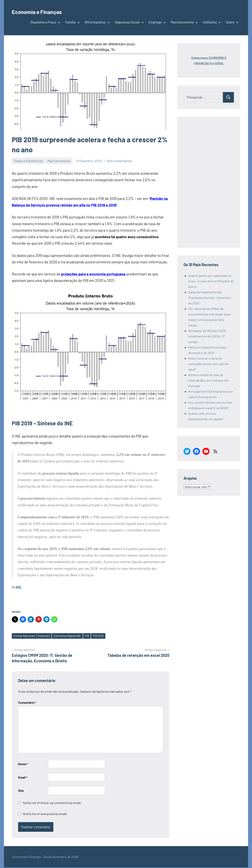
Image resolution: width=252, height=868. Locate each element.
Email (23, 778)
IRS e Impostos (96, 22)
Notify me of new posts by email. (45, 814)
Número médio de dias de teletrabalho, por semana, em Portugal (208, 380)
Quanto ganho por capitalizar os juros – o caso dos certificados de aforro (211, 281)
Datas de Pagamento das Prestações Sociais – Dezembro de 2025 (210, 298)
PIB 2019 (107, 636)
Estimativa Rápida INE (73, 636)
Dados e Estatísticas (28, 161)
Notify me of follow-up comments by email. (52, 803)
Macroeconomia (184, 22)
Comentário (27, 703)
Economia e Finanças (45, 11)
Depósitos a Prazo (45, 22)
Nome (23, 764)
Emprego (157, 22)
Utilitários (211, 22)
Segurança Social (128, 22)
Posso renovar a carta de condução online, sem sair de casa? (208, 364)
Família (72, 22)
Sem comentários (119, 161)
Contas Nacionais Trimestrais (34, 636)
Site (21, 791)
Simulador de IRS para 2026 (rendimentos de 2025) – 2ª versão (207, 336)
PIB (95, 636)
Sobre (231, 22)
